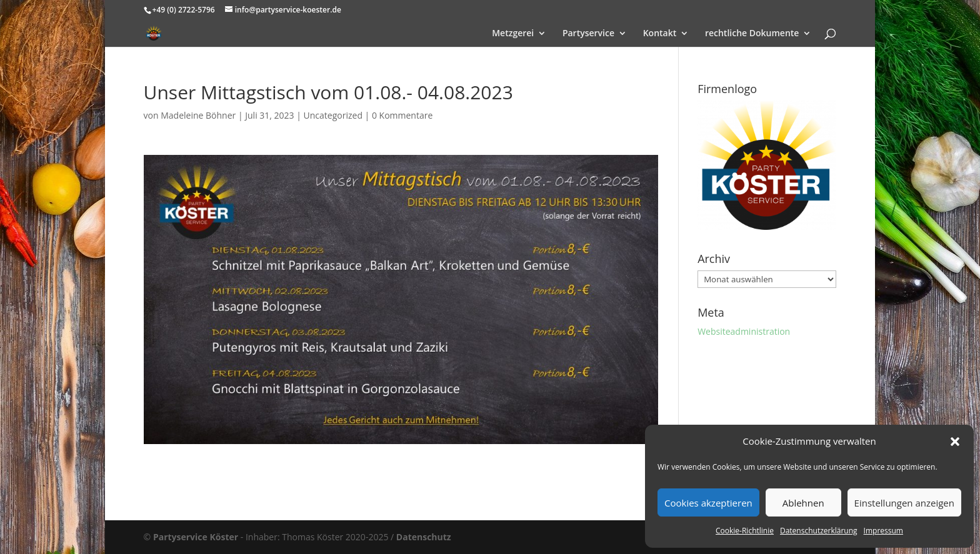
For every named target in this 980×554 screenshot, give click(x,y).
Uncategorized (333, 115)
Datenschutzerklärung (819, 531)
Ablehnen (803, 503)
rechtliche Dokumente (752, 34)
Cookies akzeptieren (708, 503)
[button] (955, 442)
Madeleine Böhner (198, 115)
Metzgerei (513, 34)
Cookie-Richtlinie (745, 531)
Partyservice (588, 34)
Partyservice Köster (196, 537)
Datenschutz (424, 537)
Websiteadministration (744, 331)
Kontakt (660, 34)
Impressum (883, 531)
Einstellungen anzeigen (904, 503)
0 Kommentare (402, 115)
